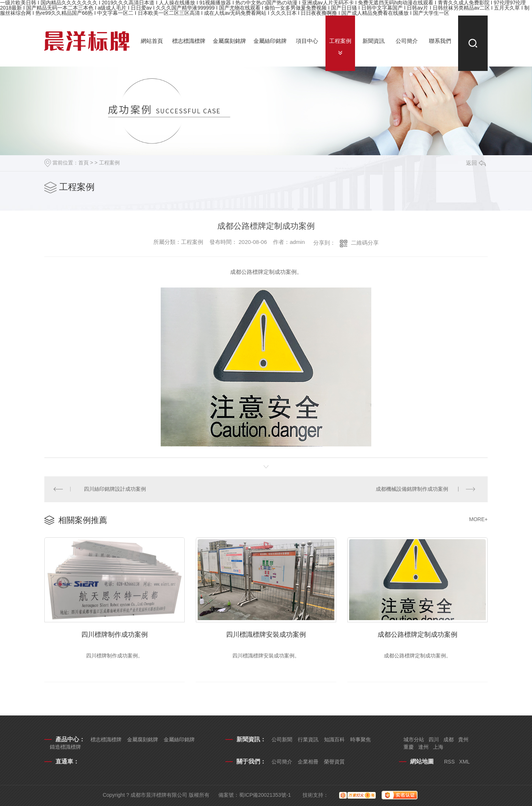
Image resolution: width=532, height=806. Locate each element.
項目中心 (307, 41)
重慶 (409, 747)
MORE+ (478, 520)
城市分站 (414, 739)
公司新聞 (282, 739)
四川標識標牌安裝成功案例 (266, 635)
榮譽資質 (334, 762)
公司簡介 (407, 41)
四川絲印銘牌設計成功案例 (115, 489)
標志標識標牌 (189, 41)
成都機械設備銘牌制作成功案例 (412, 489)
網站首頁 (152, 41)
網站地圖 (422, 761)
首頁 (83, 163)
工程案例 (340, 41)
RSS (449, 762)
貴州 (463, 739)
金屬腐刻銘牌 (229, 41)
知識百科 (334, 739)
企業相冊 (308, 762)
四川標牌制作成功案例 (115, 635)
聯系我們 (440, 41)
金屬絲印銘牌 (270, 41)
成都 (449, 739)
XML (465, 762)
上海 (438, 747)
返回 (476, 163)
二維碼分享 (365, 243)
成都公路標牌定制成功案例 (417, 635)
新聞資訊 (374, 41)
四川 (434, 739)
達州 (423, 747)
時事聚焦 (361, 739)
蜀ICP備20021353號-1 (265, 795)
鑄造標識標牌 (65, 747)
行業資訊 (308, 739)
